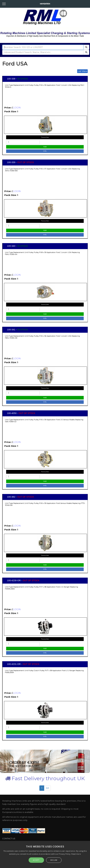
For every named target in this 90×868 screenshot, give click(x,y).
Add (45, 147)
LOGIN (17, 108)
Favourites (45, 137)
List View (82, 71)
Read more (76, 854)
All (47, 788)
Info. (45, 151)
